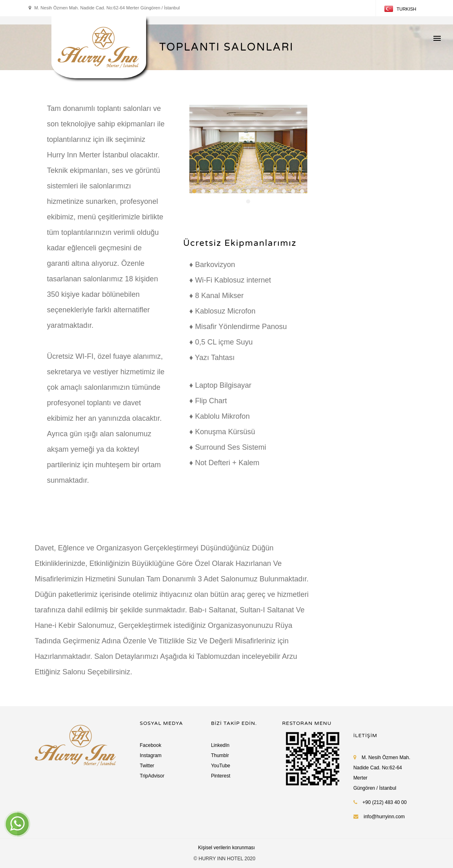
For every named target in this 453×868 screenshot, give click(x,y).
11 (284, 191)
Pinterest (221, 776)
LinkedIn (220, 745)
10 (275, 191)
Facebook (151, 745)
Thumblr (220, 755)
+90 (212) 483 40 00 (380, 802)
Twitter (147, 766)
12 (293, 191)
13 (302, 191)
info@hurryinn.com (384, 817)
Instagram (151, 755)
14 (248, 201)
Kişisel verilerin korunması (226, 848)
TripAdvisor (152, 776)
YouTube (221, 766)
